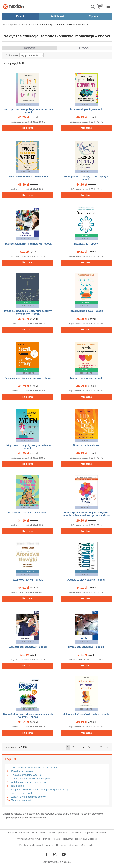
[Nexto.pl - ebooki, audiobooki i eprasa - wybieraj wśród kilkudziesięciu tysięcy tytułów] (14, 7)
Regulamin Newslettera (95, 833)
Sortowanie (30, 48)
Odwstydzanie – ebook (86, 445)
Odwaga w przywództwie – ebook (86, 580)
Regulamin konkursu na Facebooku (80, 839)
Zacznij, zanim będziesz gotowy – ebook (28, 378)
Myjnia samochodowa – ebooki (86, 647)
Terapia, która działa (22, 793)
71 (101, 747)
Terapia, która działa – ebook (86, 311)
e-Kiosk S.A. (66, 862)
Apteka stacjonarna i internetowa (29, 782)
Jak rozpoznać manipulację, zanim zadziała (35, 768)
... (95, 747)
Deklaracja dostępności (67, 845)
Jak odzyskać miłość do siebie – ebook (86, 714)
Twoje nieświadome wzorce (26, 775)
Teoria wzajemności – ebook (86, 378)
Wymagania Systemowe (29, 839)
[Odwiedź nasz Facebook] (47, 854)
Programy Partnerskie (18, 833)
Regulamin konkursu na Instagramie (36, 845)
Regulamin (76, 833)
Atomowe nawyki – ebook (28, 580)
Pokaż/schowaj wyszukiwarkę (93, 7)
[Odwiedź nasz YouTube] (64, 854)
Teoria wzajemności (22, 800)
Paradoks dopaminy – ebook (86, 109)
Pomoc (47, 839)
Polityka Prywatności (58, 833)
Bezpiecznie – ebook (86, 244)
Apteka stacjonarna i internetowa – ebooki (28, 244)
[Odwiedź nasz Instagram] (55, 854)
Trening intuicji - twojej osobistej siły (31, 779)
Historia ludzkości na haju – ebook (28, 513)
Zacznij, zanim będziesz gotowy (28, 797)
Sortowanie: (12, 55)
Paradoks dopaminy (22, 771)
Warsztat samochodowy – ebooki (28, 647)
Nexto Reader (38, 833)
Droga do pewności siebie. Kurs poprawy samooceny (40, 789)
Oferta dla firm (88, 845)
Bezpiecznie (18, 786)
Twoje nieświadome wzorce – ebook (28, 176)
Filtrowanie (84, 48)
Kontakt (56, 839)
